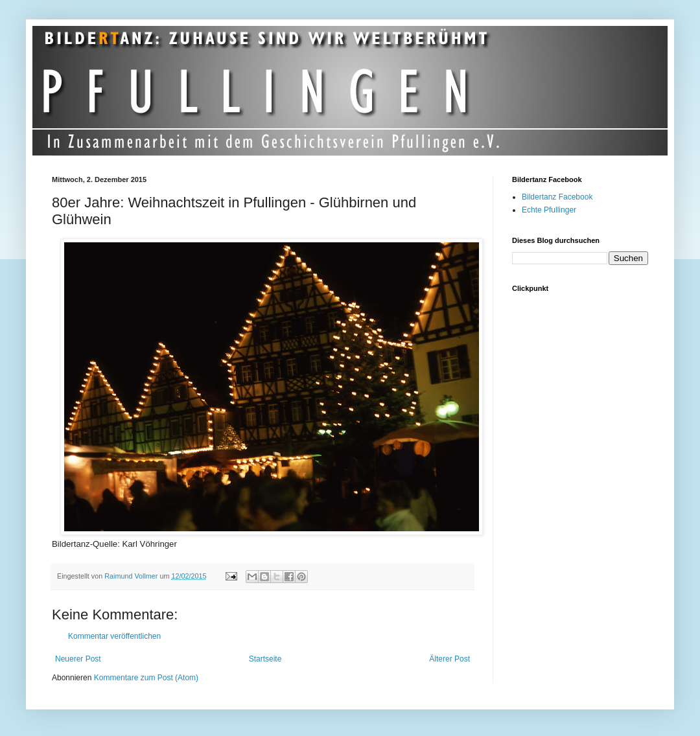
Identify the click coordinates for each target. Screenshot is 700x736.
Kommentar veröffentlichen (114, 636)
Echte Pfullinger (549, 210)
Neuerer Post (78, 659)
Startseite (265, 659)
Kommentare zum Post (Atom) (146, 678)
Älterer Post (449, 659)
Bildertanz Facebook (557, 197)
